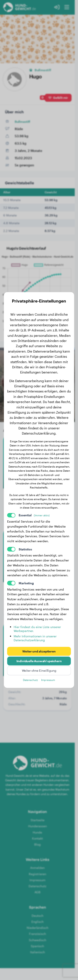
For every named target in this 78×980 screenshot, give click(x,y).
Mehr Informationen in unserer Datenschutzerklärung (35, 638)
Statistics (25, 549)
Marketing (26, 583)
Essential (34, 515)
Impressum (48, 680)
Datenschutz (30, 680)
